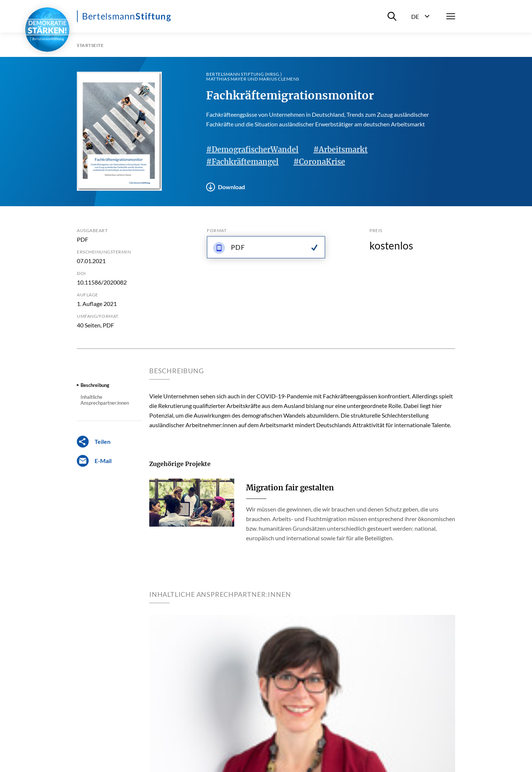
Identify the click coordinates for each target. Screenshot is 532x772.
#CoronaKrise (319, 162)
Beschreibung (95, 385)
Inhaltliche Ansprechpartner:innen (105, 400)
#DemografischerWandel (252, 149)
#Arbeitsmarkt (340, 149)
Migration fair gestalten (290, 488)
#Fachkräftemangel (242, 162)
